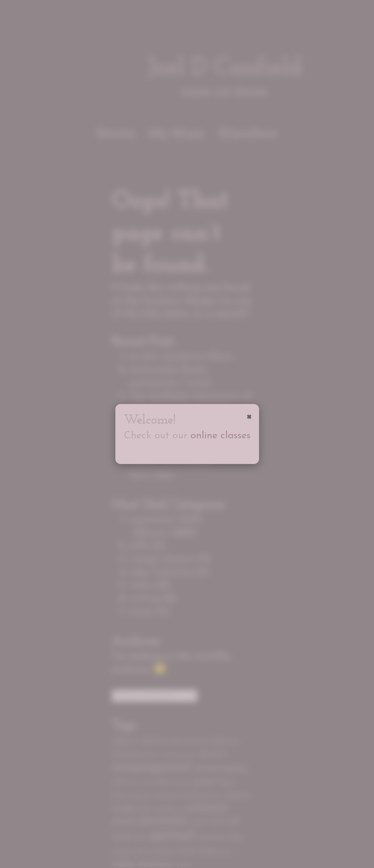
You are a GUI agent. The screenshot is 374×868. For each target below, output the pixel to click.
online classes (220, 436)
